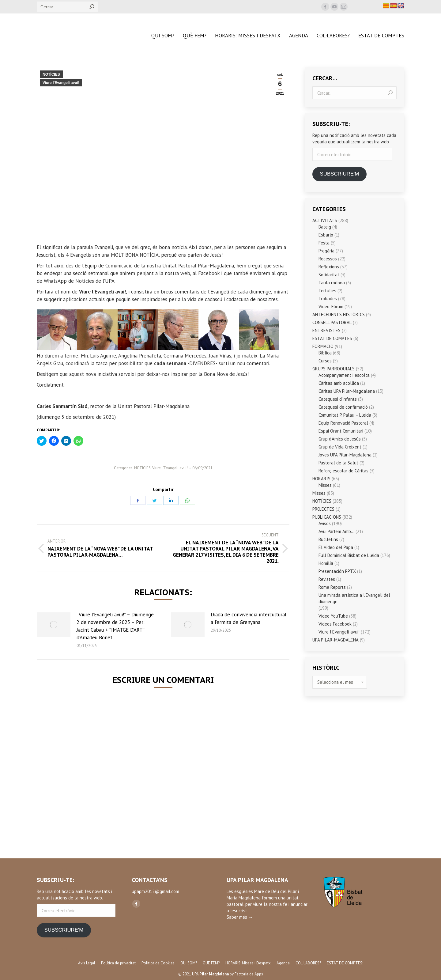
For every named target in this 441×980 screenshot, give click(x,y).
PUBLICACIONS (327, 517)
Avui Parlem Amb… (336, 531)
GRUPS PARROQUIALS (334, 369)
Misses (325, 485)
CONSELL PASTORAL (332, 322)
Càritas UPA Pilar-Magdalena (347, 391)
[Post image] (54, 625)
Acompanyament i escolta (344, 375)
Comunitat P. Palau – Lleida (345, 415)
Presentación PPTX (337, 571)
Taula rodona (332, 283)
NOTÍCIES (51, 74)
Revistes (327, 579)
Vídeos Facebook (335, 624)
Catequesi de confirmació (343, 407)
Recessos (328, 259)
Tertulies (327, 291)
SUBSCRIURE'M (339, 174)
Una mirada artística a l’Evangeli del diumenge (354, 598)
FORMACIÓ (323, 346)
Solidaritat (329, 275)
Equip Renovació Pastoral (343, 423)
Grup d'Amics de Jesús (340, 439)
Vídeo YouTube (333, 616)
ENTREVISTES (326, 330)
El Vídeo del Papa (336, 547)
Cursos (325, 361)
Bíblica (325, 353)
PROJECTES (323, 509)
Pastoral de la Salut (338, 463)
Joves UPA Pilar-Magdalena (345, 455)
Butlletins (328, 539)
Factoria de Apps (249, 974)
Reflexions (329, 267)
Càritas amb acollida (339, 383)
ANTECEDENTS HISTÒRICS (339, 314)
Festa (324, 243)
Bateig (325, 227)
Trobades (328, 299)
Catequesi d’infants (338, 399)
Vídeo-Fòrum (331, 306)
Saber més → (240, 917)
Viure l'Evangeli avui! (61, 83)
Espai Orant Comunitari (341, 431)
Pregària (326, 251)
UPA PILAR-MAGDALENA (335, 640)
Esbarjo (326, 235)
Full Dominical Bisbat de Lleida (349, 555)
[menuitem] (163, 36)
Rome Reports (332, 587)
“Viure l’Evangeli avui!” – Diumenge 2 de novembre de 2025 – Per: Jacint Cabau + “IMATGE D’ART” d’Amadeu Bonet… (115, 626)
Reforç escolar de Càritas (343, 471)
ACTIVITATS (325, 220)
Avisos (325, 523)
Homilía (326, 563)
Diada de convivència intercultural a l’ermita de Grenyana (249, 618)
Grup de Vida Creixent (340, 447)
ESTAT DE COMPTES (332, 338)
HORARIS (321, 479)
